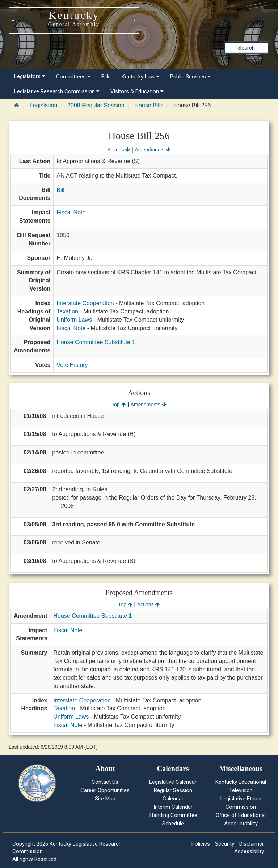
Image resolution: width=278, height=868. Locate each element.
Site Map (105, 799)
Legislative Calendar (173, 782)
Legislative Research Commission (57, 91)
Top (119, 405)
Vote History (72, 365)
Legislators (30, 76)
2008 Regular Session (96, 105)
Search (247, 48)
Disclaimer (252, 844)
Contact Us (105, 782)
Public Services (190, 77)
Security (225, 844)
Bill (60, 190)
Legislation (44, 105)
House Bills (149, 105)
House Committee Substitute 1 (96, 342)
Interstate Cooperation (85, 303)
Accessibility (249, 851)
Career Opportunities (105, 790)
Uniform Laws (74, 320)
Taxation (67, 311)
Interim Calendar (173, 807)
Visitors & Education (137, 91)
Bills (106, 77)
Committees (73, 77)
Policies (201, 844)
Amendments (153, 150)
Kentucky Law (140, 77)
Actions (119, 150)
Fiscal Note (71, 212)
